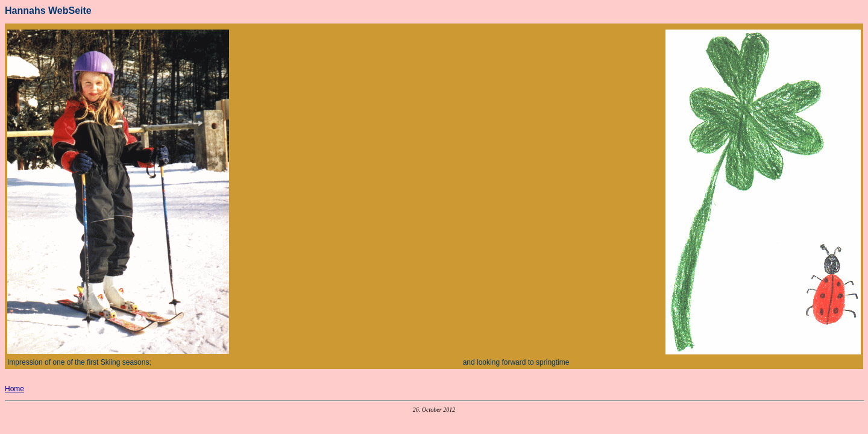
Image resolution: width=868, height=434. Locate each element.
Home (14, 389)
